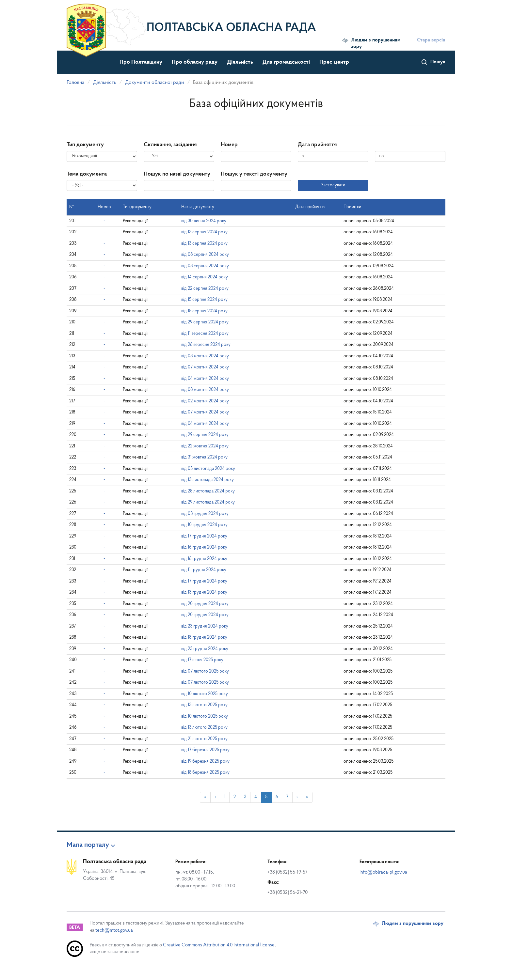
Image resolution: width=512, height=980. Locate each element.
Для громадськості (286, 62)
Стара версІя (431, 40)
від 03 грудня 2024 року (205, 514)
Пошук (438, 62)
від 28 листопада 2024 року (208, 491)
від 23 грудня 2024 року (205, 626)
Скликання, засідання (170, 145)
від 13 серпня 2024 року (204, 232)
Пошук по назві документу (177, 174)
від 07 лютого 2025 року (205, 671)
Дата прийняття (317, 145)
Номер (229, 145)
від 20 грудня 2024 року (205, 604)
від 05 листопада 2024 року (208, 469)
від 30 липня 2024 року (204, 221)
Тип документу (85, 145)
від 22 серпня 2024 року (205, 289)
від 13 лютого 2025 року (204, 705)
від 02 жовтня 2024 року (205, 401)
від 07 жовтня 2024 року (205, 367)
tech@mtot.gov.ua (114, 931)
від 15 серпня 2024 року (204, 300)
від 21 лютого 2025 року (204, 739)
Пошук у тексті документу (254, 174)
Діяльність (240, 62)
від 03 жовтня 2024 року (205, 356)
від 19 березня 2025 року (205, 762)
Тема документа (87, 174)
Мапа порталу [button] (88, 845)
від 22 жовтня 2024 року (205, 446)
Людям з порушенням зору (376, 43)
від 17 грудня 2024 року (204, 536)
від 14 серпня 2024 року (205, 277)
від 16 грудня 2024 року (204, 547)
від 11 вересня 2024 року (205, 334)
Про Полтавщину (141, 62)
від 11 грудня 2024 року (204, 570)
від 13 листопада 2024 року (208, 480)
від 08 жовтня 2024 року (205, 390)
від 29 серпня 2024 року (205, 322)
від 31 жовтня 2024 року (204, 457)
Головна (75, 83)
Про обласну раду (195, 62)
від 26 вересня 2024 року (206, 345)
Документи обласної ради (155, 83)
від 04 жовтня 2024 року (205, 379)
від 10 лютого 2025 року (205, 694)
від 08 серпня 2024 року (205, 255)
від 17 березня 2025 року (205, 750)
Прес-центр (334, 62)
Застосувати (333, 185)
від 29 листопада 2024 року (208, 502)
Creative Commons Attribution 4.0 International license (219, 945)
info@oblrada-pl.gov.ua (383, 872)
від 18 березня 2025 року (205, 773)
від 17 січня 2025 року (202, 660)
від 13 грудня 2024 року (204, 592)
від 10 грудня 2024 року (204, 525)
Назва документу (198, 207)
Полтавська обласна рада (231, 28)
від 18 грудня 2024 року (204, 638)
